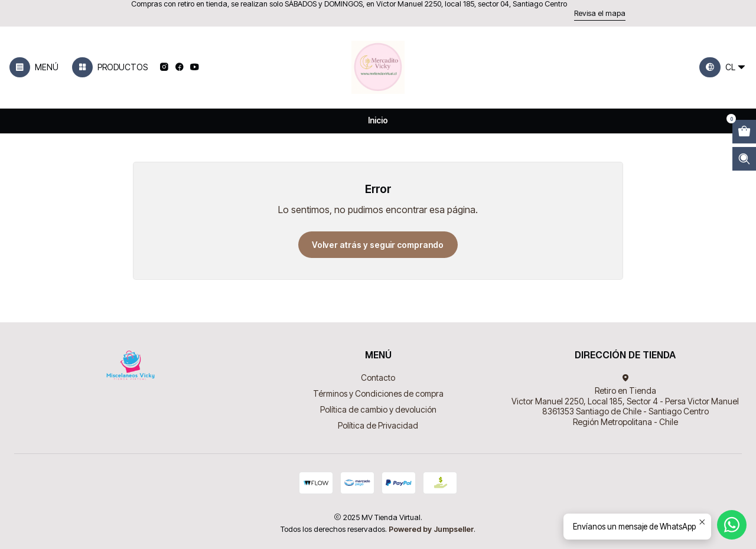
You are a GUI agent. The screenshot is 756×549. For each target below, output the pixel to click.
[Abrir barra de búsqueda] (744, 159)
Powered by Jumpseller (431, 529)
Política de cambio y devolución (378, 409)
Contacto (378, 378)
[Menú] (34, 67)
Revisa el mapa (600, 13)
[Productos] (110, 67)
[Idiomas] (723, 67)
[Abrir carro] (744, 132)
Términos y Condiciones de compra (378, 393)
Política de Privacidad (378, 425)
